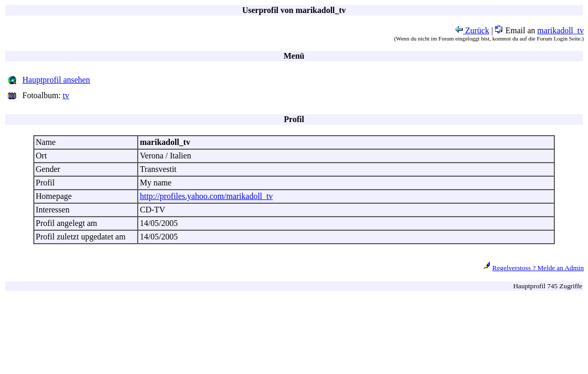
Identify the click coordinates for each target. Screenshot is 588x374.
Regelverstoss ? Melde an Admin (538, 268)
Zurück (472, 30)
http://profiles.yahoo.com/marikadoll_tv (206, 196)
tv (66, 95)
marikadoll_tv (560, 30)
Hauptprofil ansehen (56, 80)
